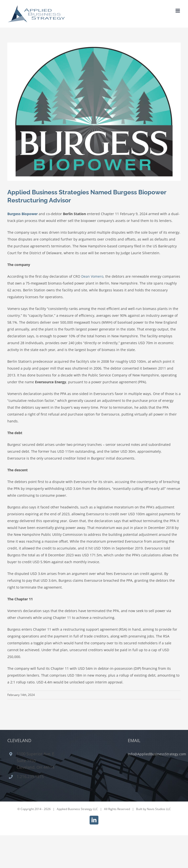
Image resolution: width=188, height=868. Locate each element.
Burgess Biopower (23, 214)
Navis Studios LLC (159, 809)
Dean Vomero (92, 276)
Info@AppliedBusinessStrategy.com (157, 754)
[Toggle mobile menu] (178, 11)
